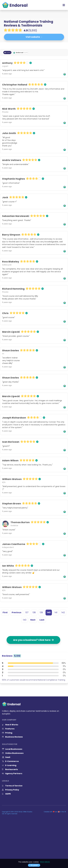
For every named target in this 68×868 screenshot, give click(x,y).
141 (56, 612)
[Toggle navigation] (64, 5)
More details (45, 862)
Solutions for (10, 744)
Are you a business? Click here (33, 640)
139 (41, 612)
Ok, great (34, 865)
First (5, 612)
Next (33, 620)
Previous (16, 612)
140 (49, 612)
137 (27, 612)
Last (42, 620)
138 (34, 612)
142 (63, 612)
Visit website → (34, 37)
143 (25, 620)
